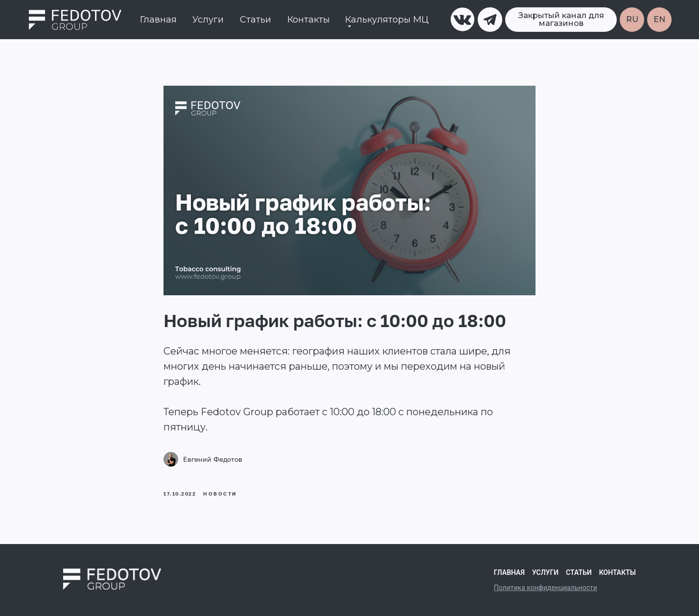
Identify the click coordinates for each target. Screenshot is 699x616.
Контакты (309, 20)
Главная (158, 20)
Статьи (256, 20)
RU (632, 19)
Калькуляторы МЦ (387, 20)
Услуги (208, 20)
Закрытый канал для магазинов (561, 19)
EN (659, 19)
